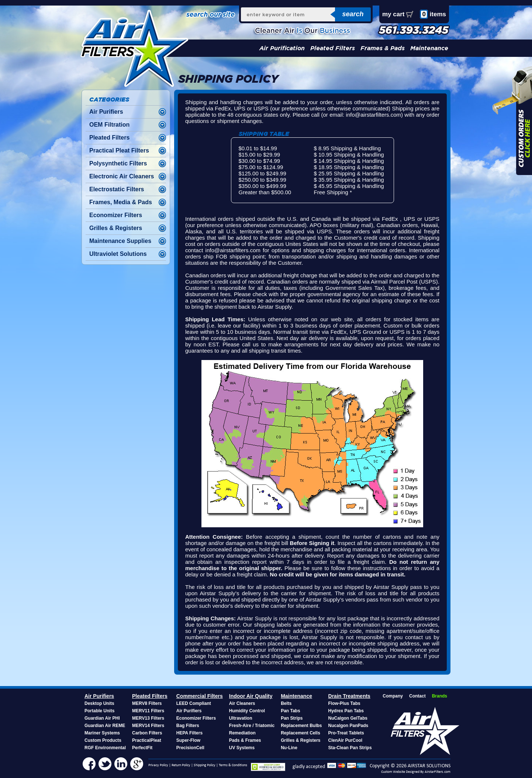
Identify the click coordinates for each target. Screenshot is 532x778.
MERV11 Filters (148, 711)
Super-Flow (188, 740)
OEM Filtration (109, 125)
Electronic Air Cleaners (122, 176)
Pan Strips (292, 718)
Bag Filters (188, 726)
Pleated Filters (333, 48)
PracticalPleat (147, 740)
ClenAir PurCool (346, 740)
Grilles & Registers (116, 228)
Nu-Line (289, 748)
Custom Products (103, 740)
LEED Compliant (194, 703)
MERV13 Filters (148, 718)
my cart (393, 14)
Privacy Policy (158, 765)
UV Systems (242, 748)
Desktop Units (99, 703)
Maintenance (429, 48)
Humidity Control (247, 711)
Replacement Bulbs (301, 726)
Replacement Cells (300, 733)
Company (393, 696)
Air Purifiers (106, 112)
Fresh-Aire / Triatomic (252, 726)
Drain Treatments (349, 696)
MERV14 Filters (148, 726)
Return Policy (181, 765)
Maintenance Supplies (120, 241)
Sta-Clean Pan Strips (350, 748)
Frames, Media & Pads (121, 202)
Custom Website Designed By (403, 772)
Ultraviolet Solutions (118, 254)
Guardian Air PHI (102, 718)
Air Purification (282, 48)
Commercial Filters (200, 696)
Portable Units (99, 711)
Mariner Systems (102, 733)
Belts (286, 703)
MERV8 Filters (147, 703)
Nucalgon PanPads (348, 726)
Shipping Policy (205, 765)
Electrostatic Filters (117, 189)
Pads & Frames (245, 740)
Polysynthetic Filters (118, 163)
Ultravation (241, 718)
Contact (417, 696)
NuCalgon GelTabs (348, 718)
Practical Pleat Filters (119, 150)
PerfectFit (142, 748)
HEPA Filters (189, 733)
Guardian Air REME (105, 726)
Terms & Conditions (233, 765)
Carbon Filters (147, 733)
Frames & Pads (383, 48)
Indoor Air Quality (251, 696)
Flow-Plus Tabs (344, 703)
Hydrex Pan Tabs (346, 711)
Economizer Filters (116, 215)
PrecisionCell (190, 748)
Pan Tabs (290, 711)
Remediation (242, 733)
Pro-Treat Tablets (346, 733)
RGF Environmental (105, 748)
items (433, 14)
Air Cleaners (242, 703)
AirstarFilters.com (438, 772)
